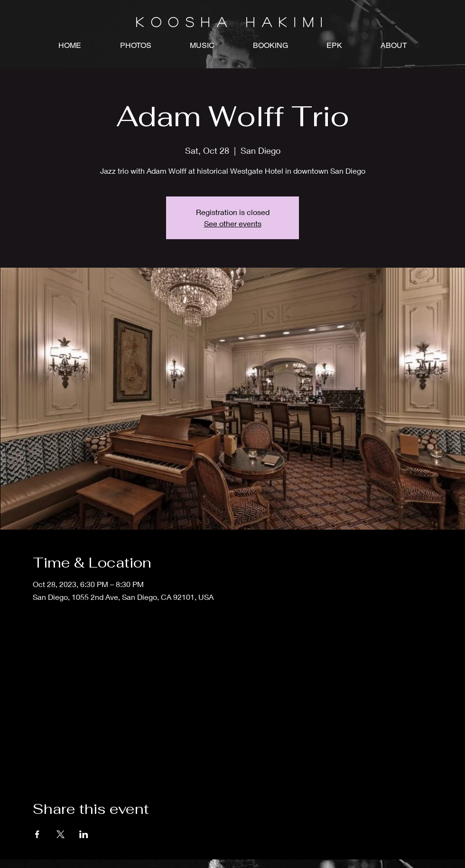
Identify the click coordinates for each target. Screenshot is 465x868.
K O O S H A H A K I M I (232, 22)
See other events (233, 223)
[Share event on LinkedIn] (84, 834)
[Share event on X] (60, 834)
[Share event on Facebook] (37, 834)
